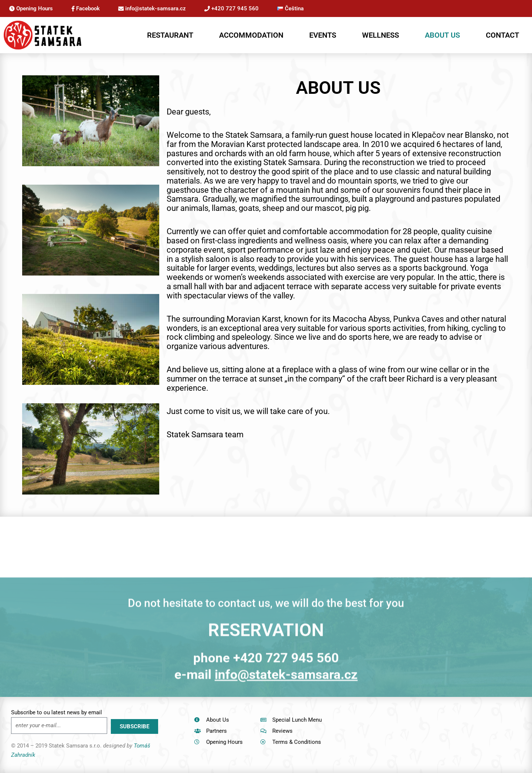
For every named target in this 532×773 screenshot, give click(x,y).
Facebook (86, 8)
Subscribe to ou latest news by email (57, 712)
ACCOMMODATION (251, 35)
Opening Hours (31, 8)
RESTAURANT (170, 35)
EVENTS (323, 35)
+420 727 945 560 (231, 8)
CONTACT (502, 35)
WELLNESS (381, 35)
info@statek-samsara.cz (152, 8)
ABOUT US (442, 35)
